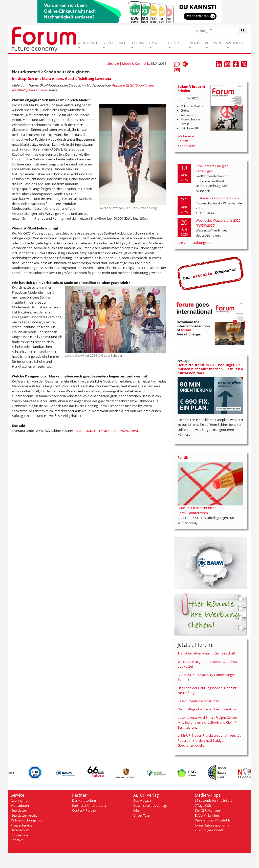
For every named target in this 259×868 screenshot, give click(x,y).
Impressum (19, 835)
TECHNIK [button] (137, 43)
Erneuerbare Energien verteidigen (212, 168)
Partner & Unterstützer (89, 806)
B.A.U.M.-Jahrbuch (208, 815)
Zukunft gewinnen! (209, 830)
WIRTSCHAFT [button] (88, 43)
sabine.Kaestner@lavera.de (97, 431)
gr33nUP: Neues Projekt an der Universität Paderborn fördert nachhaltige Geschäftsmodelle (209, 740)
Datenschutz (20, 830)
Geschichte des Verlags (150, 806)
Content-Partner (84, 810)
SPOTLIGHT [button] (235, 43)
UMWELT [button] (156, 43)
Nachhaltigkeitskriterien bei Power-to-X (207, 709)
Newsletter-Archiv (24, 815)
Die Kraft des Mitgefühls (213, 820)
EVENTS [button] (194, 43)
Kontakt (17, 840)
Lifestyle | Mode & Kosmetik (128, 63)
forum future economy (212, 825)
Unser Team (142, 815)
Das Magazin (143, 800)
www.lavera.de (131, 431)
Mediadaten (20, 806)
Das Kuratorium (84, 800)
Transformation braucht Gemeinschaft (206, 653)
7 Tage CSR (203, 806)
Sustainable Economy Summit (218, 198)
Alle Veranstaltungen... (194, 243)
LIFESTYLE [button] (176, 43)
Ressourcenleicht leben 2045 (199, 701)
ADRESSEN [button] (213, 43)
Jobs (136, 810)
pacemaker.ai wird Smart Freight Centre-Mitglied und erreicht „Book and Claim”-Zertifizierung (208, 722)
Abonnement (21, 800)
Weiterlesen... (188, 136)
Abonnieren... (188, 146)
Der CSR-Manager (208, 810)
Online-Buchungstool (27, 820)
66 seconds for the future (214, 800)
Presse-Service (21, 825)
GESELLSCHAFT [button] (114, 43)
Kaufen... (184, 141)
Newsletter (19, 810)
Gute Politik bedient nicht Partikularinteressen (197, 510)
